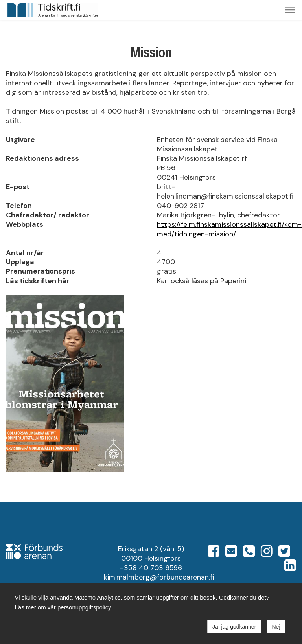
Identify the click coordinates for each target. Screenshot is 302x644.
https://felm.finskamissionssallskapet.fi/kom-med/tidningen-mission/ (229, 229)
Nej (276, 627)
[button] (290, 10)
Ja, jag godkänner (234, 627)
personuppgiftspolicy (84, 607)
